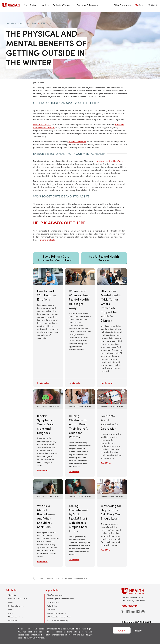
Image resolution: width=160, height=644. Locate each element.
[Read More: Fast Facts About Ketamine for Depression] (112, 396)
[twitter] (123, 612)
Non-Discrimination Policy (57, 620)
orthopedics (81, 578)
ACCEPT (122, 630)
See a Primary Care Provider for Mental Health (56, 258)
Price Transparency (55, 595)
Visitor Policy (52, 606)
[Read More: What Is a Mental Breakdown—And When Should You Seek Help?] (48, 486)
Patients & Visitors (63, 5)
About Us (12, 595)
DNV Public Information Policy (59, 617)
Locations (44, 5)
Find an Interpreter (16, 606)
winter (59, 578)
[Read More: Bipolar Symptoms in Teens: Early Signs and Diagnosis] (48, 396)
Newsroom (13, 620)
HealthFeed (31, 23)
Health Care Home (14, 23)
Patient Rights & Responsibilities (60, 599)
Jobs (10, 610)
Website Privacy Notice (56, 613)
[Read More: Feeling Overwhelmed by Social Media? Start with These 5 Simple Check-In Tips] (80, 486)
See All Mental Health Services (104, 258)
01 (50, 23)
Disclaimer (51, 610)
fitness (69, 578)
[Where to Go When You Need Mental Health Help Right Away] (80, 328)
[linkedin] (138, 612)
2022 (43, 23)
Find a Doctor (30, 5)
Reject (139, 630)
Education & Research (89, 5)
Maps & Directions (16, 617)
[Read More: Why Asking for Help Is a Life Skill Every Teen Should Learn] (112, 486)
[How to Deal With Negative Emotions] (48, 328)
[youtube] (133, 612)
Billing (10, 602)
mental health (47, 578)
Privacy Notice (37, 638)
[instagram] (143, 612)
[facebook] (128, 612)
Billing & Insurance (122, 5)
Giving (11, 613)
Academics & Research (18, 599)
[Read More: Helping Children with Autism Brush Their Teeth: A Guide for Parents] (80, 396)
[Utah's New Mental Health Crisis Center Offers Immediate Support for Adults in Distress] (112, 328)
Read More (42, 470)
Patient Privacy (53, 602)
